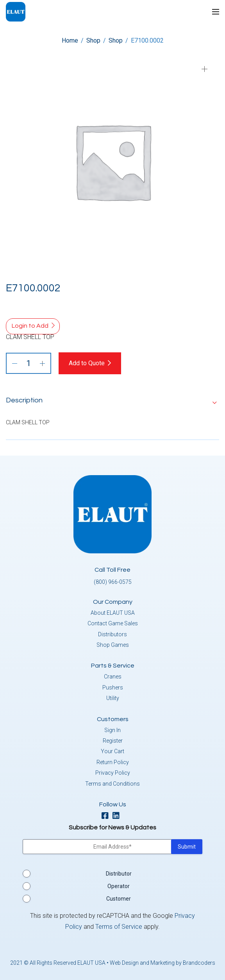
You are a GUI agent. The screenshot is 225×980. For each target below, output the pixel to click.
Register (113, 741)
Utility (113, 698)
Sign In (112, 730)
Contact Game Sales (113, 623)
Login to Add (30, 326)
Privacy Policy (113, 773)
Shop (93, 40)
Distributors (112, 634)
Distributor (119, 874)
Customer (119, 899)
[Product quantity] (29, 363)
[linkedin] (118, 816)
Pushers (113, 687)
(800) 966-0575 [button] (113, 582)
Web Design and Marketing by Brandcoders (162, 963)
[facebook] (107, 816)
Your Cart (112, 751)
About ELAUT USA (113, 613)
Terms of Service (119, 927)
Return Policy (113, 762)
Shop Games (113, 645)
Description (24, 400)
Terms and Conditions (112, 784)
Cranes (113, 677)
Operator (119, 886)
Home (70, 40)
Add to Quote (87, 363)
